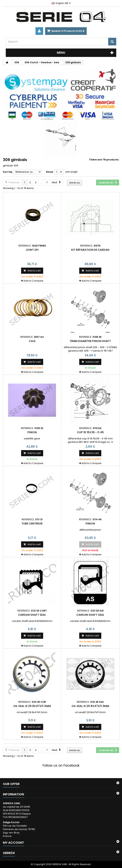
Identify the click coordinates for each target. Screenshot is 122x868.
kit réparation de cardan (90, 250)
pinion (32, 432)
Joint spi (32, 250)
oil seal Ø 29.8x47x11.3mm (32, 706)
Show (49, 172)
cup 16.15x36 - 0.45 (90, 432)
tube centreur (32, 524)
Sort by (8, 172)
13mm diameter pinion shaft (90, 341)
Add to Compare (33, 281)
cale (32, 341)
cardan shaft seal (32, 615)
